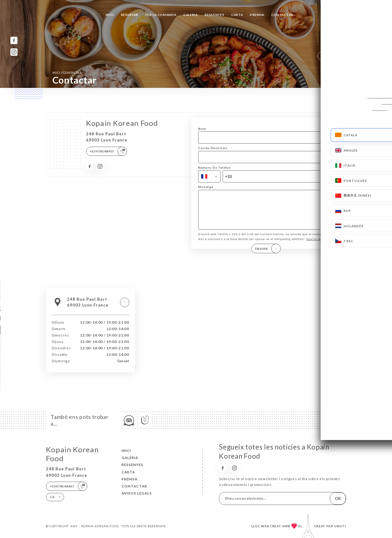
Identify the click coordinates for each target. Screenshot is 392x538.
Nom (202, 129)
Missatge (206, 187)
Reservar (130, 15)
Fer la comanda (161, 15)
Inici (110, 15)
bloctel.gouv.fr (318, 245)
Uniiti (340, 526)
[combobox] (209, 176)
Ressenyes (214, 15)
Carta (237, 15)
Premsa (257, 15)
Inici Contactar (67, 72)
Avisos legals (137, 493)
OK (338, 498)
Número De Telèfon (215, 168)
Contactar (282, 15)
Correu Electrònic (213, 148)
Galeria (190, 15)
